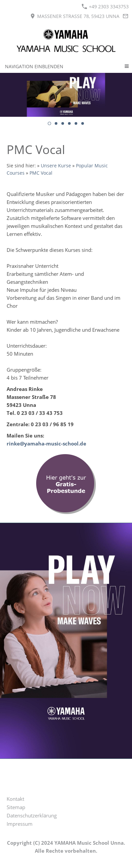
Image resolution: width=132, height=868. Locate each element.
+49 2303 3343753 (105, 6)
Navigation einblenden (34, 66)
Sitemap (16, 807)
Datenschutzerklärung (32, 815)
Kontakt (15, 799)
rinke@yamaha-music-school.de (46, 443)
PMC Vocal (41, 173)
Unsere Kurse (56, 166)
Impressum (20, 824)
